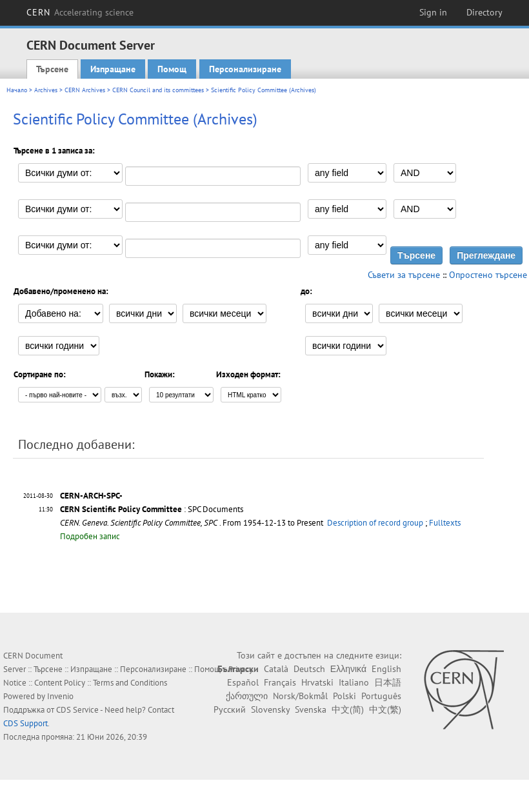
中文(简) (348, 709)
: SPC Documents (152, 509)
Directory (484, 12)
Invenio (60, 696)
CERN (80, 12)
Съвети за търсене (404, 275)
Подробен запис (90, 536)
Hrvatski (317, 682)
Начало (17, 90)
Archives (46, 90)
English (386, 669)
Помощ (172, 69)
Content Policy (60, 683)
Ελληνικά (348, 669)
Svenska (311, 709)
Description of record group (375, 523)
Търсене (52, 69)
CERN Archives (85, 90)
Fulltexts (445, 523)
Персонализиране (245, 69)
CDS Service (77, 710)
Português (381, 696)
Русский (230, 709)
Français (280, 682)
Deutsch (309, 669)
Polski (344, 696)
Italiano (354, 682)
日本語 (388, 682)
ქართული (247, 696)
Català (276, 669)
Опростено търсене (488, 275)
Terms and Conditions (130, 683)
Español (243, 682)
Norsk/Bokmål (300, 696)
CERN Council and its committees (158, 90)
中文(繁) (385, 709)
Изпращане (113, 69)
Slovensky (270, 709)
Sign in (433, 12)
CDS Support (25, 723)
